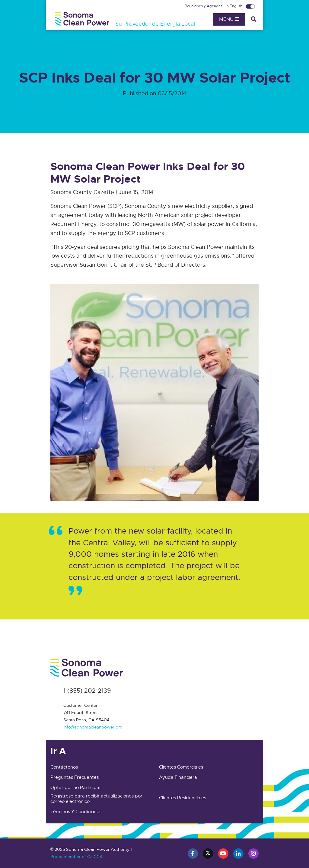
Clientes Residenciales (183, 798)
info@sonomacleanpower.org (93, 727)
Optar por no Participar (76, 788)
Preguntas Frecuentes (75, 777)
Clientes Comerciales (181, 767)
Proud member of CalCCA (77, 857)
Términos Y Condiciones (76, 812)
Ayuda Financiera (178, 777)
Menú (229, 19)
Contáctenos (64, 767)
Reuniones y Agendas (204, 6)
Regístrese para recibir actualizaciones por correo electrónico (96, 799)
